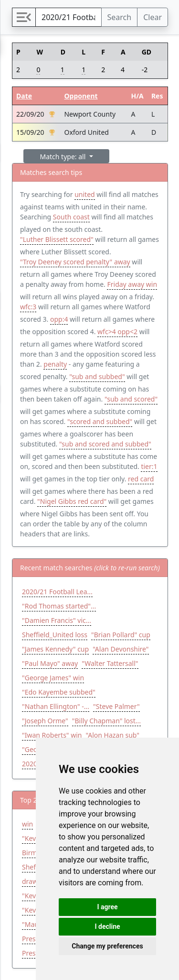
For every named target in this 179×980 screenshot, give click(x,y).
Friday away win (132, 284)
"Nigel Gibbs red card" (72, 501)
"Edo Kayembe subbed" (59, 692)
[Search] (68, 17)
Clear (153, 17)
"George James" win (53, 678)
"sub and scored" (131, 399)
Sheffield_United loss (55, 635)
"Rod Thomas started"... (59, 606)
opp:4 (59, 319)
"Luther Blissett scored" (57, 239)
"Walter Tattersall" (110, 663)
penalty (55, 364)
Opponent (81, 96)
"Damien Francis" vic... (57, 620)
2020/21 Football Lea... (57, 592)
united (84, 194)
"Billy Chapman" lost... (106, 721)
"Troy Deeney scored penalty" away (75, 262)
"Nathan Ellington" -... (56, 706)
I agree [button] (107, 907)
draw (30, 881)
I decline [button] (107, 926)
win (27, 824)
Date (24, 96)
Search (120, 17)
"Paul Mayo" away (50, 663)
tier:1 (149, 466)
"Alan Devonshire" (121, 649)
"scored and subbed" (100, 421)
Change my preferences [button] (107, 946)
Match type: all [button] (64, 157)
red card (141, 479)
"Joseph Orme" (45, 721)
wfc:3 (28, 307)
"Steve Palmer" (116, 706)
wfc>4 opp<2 (117, 332)
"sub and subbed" (97, 376)
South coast (71, 217)
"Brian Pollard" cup (121, 635)
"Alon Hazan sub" (112, 735)
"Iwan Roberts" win (52, 735)
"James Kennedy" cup (55, 649)
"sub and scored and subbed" (105, 444)
